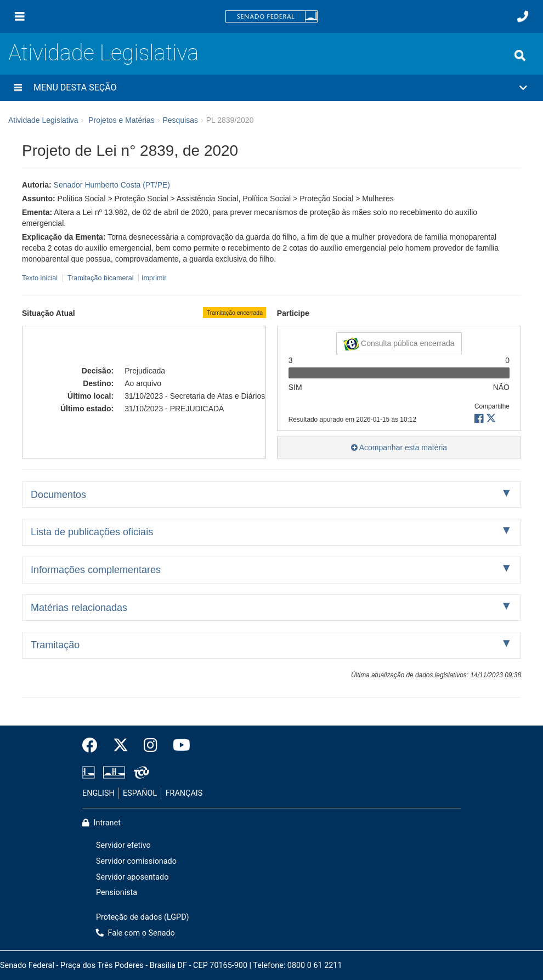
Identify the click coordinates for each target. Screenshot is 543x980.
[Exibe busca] (520, 55)
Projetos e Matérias (121, 120)
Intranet (101, 823)
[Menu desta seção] (18, 88)
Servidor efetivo (123, 845)
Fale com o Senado (135, 933)
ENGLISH (98, 793)
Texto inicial (41, 278)
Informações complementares (96, 570)
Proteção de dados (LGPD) (143, 917)
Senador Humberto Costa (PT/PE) (112, 185)
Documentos (58, 495)
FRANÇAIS (184, 793)
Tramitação (55, 645)
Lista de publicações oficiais (92, 532)
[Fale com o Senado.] (523, 16)
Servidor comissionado (136, 861)
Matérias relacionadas (79, 608)
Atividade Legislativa (103, 53)
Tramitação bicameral (101, 278)
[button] (271, 88)
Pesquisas (180, 120)
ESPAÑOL (140, 793)
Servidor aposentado (132, 877)
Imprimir (154, 278)
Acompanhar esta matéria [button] (399, 447)
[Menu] (20, 16)
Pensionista (117, 893)
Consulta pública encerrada (399, 344)
